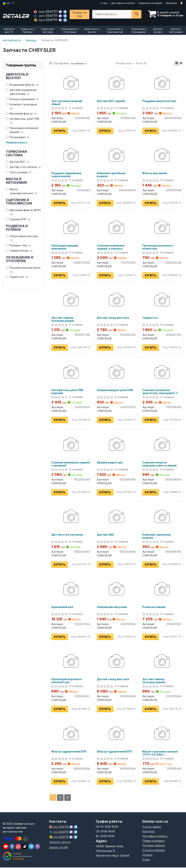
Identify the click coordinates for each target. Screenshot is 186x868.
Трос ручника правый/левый (67, 102)
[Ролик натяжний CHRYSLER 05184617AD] (162, 590)
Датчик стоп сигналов (67, 535)
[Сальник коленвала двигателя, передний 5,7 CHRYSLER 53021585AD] (162, 373)
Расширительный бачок (23, 270)
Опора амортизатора (22, 238)
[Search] (136, 14)
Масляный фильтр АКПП (23, 212)
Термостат (17, 277)
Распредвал (18, 137)
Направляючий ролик (112, 608)
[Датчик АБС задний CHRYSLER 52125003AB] (116, 83)
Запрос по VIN (58, 848)
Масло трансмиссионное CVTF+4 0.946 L (160, 754)
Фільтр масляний (155, 173)
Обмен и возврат (154, 841)
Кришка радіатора (110, 463)
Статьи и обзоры (154, 851)
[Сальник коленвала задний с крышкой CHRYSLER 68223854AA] (71, 445)
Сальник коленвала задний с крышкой (71, 464)
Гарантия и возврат (150, 3)
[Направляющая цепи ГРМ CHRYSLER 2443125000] (116, 373)
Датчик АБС (18, 162)
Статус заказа (152, 827)
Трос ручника (18, 172)
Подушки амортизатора (159, 101)
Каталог (148, 855)
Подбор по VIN (80, 14)
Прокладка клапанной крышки (22, 130)
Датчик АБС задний (111, 101)
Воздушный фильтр (22, 85)
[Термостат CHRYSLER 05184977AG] (162, 300)
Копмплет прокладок (21, 106)
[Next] (68, 798)
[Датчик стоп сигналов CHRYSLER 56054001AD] (71, 517)
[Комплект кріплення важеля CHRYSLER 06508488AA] (116, 156)
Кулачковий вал (62, 608)
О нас (104, 3)
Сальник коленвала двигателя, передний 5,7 (160, 392)
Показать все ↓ (17, 142)
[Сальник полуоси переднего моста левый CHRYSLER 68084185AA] (162, 445)
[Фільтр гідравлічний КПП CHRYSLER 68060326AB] (71, 734)
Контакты (171, 3)
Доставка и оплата (123, 3)
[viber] (12, 847)
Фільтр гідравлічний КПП (69, 752)
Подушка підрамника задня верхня (66, 175)
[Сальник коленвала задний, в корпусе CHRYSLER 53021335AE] (116, 228)
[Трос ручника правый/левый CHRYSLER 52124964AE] (71, 83)
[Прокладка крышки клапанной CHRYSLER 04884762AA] (71, 228)
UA (6, 3)
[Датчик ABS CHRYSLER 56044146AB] (116, 517)
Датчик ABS (105, 535)
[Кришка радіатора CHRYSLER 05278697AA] (116, 445)
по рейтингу (79, 63)
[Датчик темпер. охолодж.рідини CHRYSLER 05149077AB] (71, 300)
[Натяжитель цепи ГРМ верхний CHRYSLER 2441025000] (71, 373)
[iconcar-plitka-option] (177, 63)
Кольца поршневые (22, 99)
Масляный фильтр (21, 114)
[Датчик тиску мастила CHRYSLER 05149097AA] (116, 300)
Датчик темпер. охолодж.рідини (63, 320)
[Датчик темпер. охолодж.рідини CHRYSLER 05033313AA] (162, 662)
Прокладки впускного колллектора (67, 681)
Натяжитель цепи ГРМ (22, 121)
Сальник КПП (18, 219)
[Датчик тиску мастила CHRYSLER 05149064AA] (116, 662)
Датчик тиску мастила (113, 318)
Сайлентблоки (19, 251)
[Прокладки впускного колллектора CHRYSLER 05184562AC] (71, 662)
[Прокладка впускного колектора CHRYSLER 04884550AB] (162, 228)
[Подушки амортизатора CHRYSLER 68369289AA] (162, 83)
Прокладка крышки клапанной (65, 247)
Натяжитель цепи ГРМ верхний (67, 392)
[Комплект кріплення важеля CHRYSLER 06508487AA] (162, 517)
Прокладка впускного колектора (158, 247)
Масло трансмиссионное (21, 191)
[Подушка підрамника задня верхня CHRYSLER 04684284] (71, 156)
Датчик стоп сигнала (23, 167)
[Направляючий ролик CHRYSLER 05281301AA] (116, 590)
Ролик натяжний (154, 608)
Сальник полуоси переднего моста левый (159, 464)
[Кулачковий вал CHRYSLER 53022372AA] (71, 590)
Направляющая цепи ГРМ (115, 391)
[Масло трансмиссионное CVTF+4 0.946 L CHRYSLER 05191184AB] (162, 734)
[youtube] (6, 847)
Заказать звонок (60, 843)
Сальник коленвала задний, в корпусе (111, 247)
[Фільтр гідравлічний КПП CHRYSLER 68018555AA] (116, 734)
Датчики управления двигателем (21, 92)
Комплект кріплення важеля (111, 175)
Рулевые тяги (18, 245)
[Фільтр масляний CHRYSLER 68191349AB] (162, 156)
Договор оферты (154, 846)
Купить (60, 131)
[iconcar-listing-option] (181, 63)
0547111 (46, 12)
